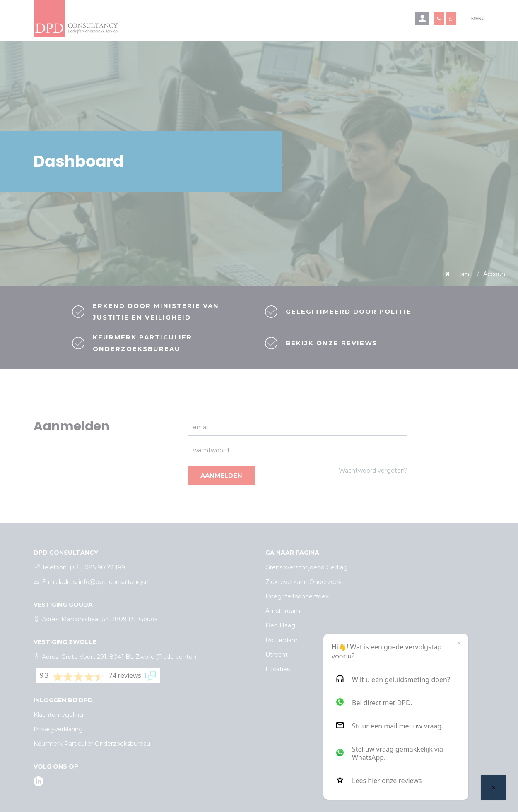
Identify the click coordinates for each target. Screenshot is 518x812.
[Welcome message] (493, 787)
